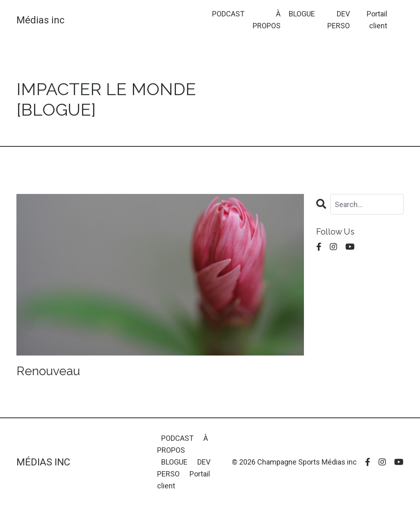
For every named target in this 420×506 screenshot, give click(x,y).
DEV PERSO (339, 20)
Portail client (377, 20)
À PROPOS (267, 20)
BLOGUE (302, 14)
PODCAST (228, 14)
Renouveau (48, 371)
